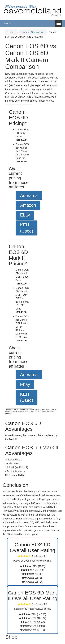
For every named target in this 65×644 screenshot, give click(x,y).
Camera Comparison (33, 32)
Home (11, 32)
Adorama (29, 195)
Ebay (25, 215)
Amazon (28, 205)
